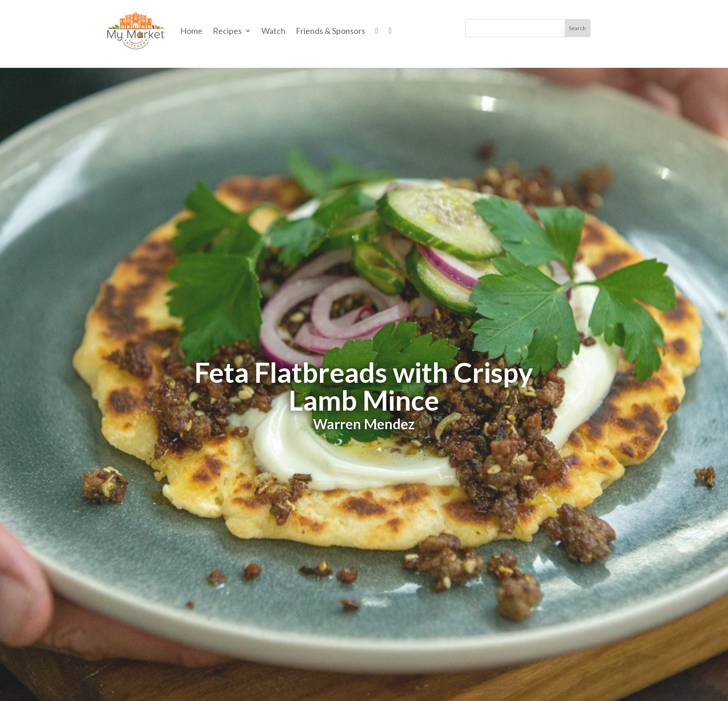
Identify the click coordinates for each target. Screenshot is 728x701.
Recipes (227, 31)
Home (191, 31)
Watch (273, 31)
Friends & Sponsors (331, 31)
